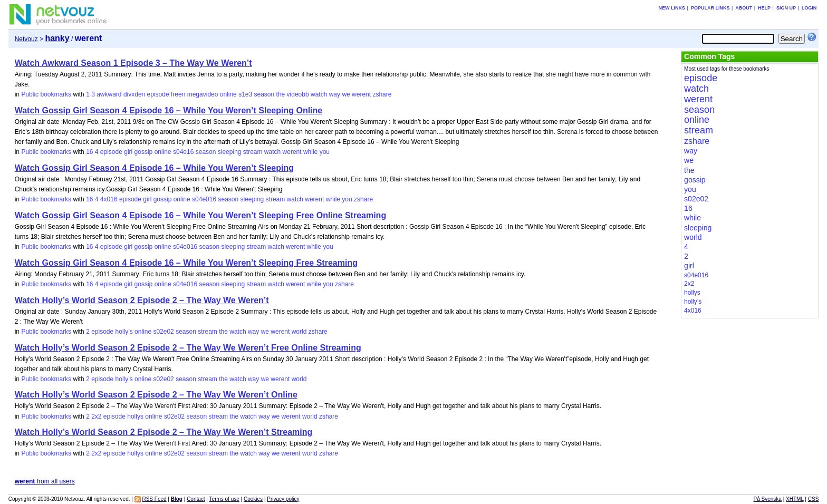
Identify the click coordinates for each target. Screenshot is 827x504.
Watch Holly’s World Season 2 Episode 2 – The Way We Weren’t (142, 300)
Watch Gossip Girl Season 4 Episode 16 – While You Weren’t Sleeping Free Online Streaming (200, 215)
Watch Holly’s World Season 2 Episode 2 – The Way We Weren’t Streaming (164, 432)
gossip (144, 152)
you (325, 152)
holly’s (124, 332)
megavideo (203, 94)
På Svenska (768, 499)
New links (672, 8)
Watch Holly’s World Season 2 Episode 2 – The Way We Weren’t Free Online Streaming (188, 348)
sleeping (230, 152)
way (335, 94)
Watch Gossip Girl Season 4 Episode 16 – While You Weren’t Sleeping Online (169, 110)
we (346, 94)
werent (361, 94)
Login (809, 8)
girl (128, 152)
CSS (814, 499)
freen (178, 94)
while (310, 152)
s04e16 (183, 152)
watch (319, 94)
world (299, 332)
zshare (382, 94)
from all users (45, 481)
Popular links (710, 8)
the (281, 94)
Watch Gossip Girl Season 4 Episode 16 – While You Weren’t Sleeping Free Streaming (186, 263)
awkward (109, 94)
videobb (298, 94)
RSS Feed (154, 499)
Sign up (786, 8)
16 (89, 152)
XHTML (795, 499)
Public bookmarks (46, 94)
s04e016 (204, 199)
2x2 (96, 416)
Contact (196, 499)
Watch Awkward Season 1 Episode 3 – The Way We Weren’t (133, 63)
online (228, 94)
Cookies (253, 499)
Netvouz (26, 39)
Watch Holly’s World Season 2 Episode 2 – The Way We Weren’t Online (156, 395)
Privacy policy (283, 499)
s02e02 (163, 332)
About (744, 8)
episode (158, 94)
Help (764, 8)
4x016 (109, 199)
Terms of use (224, 499)
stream (253, 152)
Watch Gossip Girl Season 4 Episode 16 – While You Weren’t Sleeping (154, 168)
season (265, 94)
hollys (135, 416)
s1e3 (245, 94)
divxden (134, 94)
